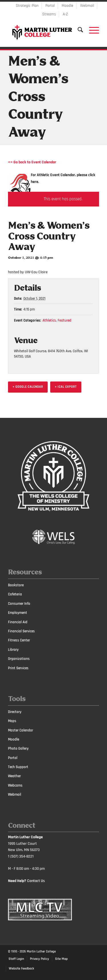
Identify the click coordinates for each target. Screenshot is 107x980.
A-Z (65, 14)
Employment (18, 613)
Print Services (18, 668)
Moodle (67, 6)
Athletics (49, 320)
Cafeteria (15, 594)
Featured (64, 320)
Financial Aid (18, 622)
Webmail (87, 6)
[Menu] (91, 30)
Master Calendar (21, 730)
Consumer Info (19, 604)
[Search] (78, 30)
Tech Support (18, 767)
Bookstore (16, 585)
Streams (49, 14)
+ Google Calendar (28, 387)
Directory (15, 712)
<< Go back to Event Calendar (32, 162)
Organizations (19, 659)
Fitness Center (19, 640)
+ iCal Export (66, 387)
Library (13, 650)
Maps (12, 721)
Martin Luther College (41, 952)
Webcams (15, 785)
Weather (14, 776)
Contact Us (36, 881)
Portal (50, 6)
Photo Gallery (18, 748)
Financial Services (21, 631)
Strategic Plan (27, 6)
